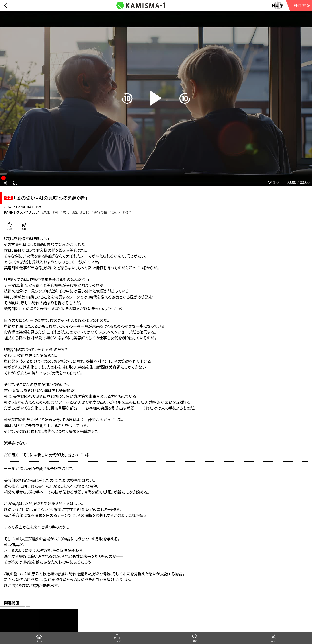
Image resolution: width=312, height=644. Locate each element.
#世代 (85, 212)
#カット (115, 212)
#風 (75, 212)
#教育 (127, 212)
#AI (55, 212)
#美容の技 (99, 212)
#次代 (65, 212)
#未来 (46, 212)
